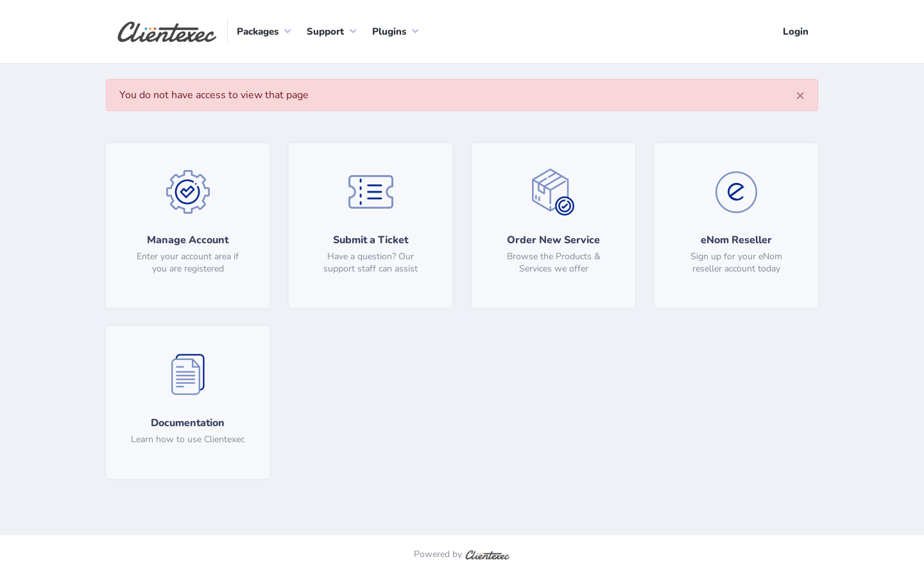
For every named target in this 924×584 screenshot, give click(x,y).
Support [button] (325, 31)
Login (796, 31)
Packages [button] (258, 31)
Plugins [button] (389, 31)
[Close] (800, 95)
